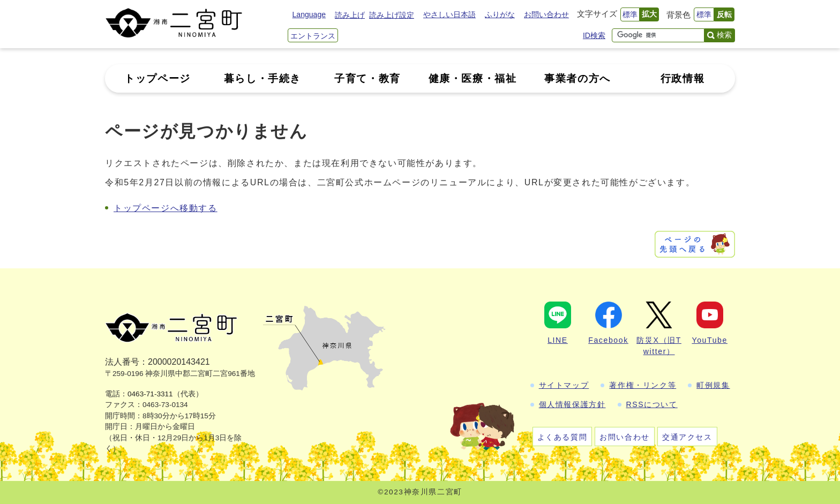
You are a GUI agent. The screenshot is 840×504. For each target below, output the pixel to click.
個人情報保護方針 (572, 404)
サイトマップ (564, 385)
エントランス (313, 36)
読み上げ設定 (392, 15)
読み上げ (350, 15)
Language (309, 14)
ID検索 (594, 35)
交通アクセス (687, 437)
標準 (630, 14)
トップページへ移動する (166, 208)
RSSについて (652, 404)
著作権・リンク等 (643, 385)
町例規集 (713, 385)
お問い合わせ (546, 14)
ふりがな (500, 14)
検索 (724, 35)
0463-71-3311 (150, 394)
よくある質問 (562, 437)
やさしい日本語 (449, 14)
